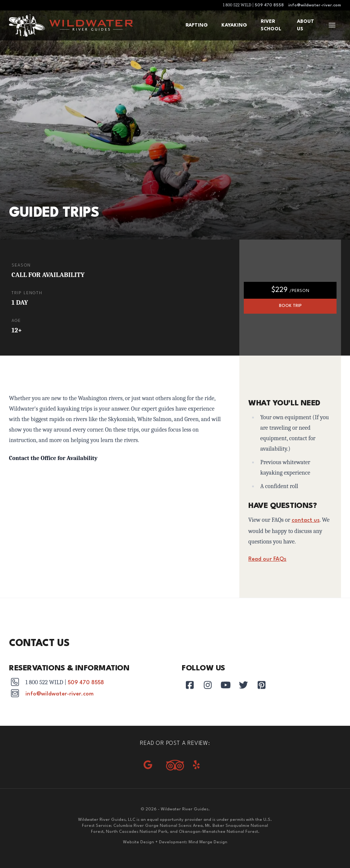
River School (271, 25)
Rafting (197, 25)
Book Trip (290, 306)
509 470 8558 (269, 5)
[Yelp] (196, 766)
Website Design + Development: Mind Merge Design (175, 842)
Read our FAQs (267, 559)
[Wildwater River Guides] (90, 25)
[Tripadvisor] (175, 765)
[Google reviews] (148, 766)
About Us (306, 25)
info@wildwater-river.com (315, 5)
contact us (306, 520)
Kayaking (234, 25)
